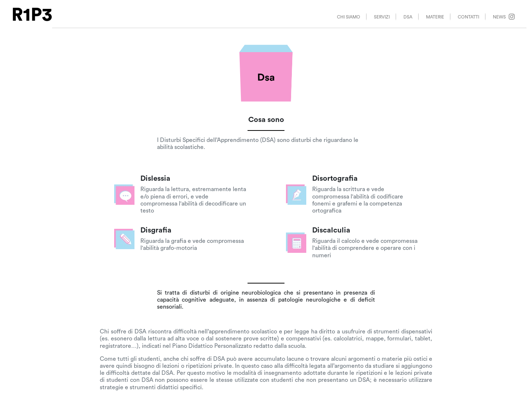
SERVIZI (382, 17)
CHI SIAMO (349, 17)
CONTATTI (468, 17)
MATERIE (435, 17)
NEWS (504, 17)
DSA (408, 17)
